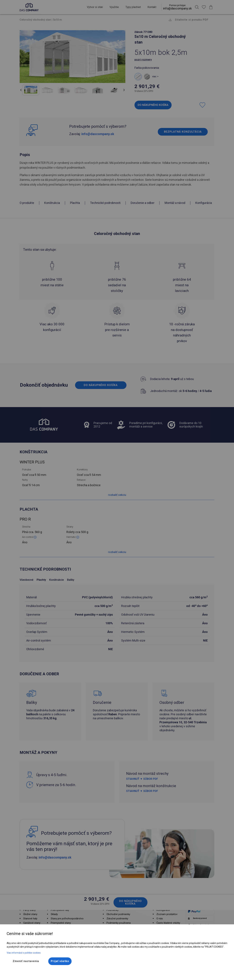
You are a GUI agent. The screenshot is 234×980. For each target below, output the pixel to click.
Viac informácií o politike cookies (24, 953)
